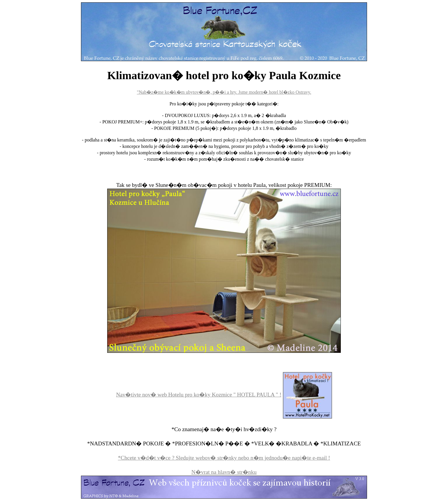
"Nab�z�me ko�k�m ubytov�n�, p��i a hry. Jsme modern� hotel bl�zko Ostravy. (224, 92)
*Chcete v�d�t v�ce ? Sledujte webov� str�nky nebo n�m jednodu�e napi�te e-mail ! (224, 458)
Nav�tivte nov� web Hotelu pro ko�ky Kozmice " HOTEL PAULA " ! (199, 395)
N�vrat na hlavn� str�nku (224, 472)
